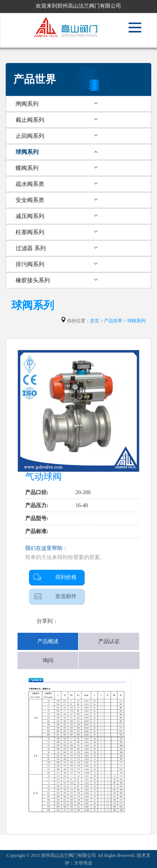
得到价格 (66, 577)
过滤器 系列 (31, 248)
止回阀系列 (30, 136)
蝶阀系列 (27, 168)
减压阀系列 (30, 216)
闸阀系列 (27, 104)
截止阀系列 (30, 120)
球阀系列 (27, 152)
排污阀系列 (30, 264)
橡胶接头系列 (33, 280)
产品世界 (113, 321)
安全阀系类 (30, 200)
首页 (95, 321)
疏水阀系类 (30, 184)
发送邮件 (66, 596)
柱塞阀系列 (30, 232)
